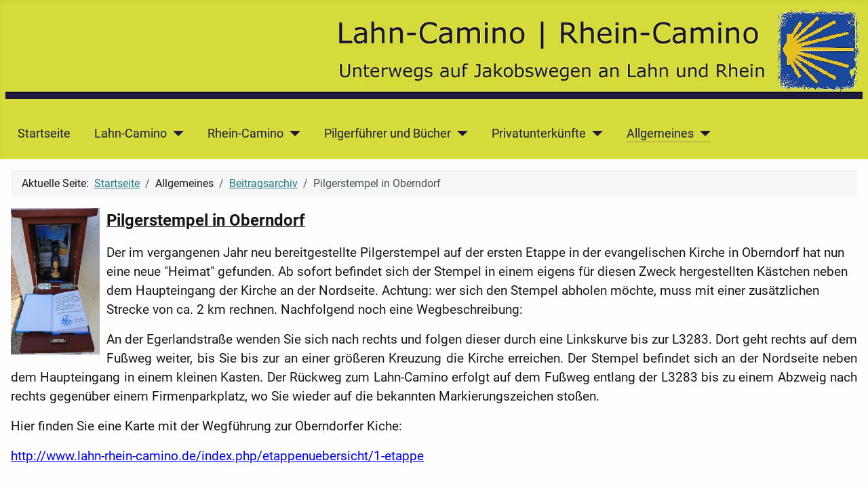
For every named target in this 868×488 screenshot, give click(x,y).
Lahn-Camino (131, 134)
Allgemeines (660, 134)
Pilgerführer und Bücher (388, 134)
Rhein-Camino (245, 134)
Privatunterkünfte (539, 134)
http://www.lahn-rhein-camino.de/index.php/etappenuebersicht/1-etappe (217, 456)
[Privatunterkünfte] (594, 134)
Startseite (44, 134)
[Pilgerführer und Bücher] (459, 134)
